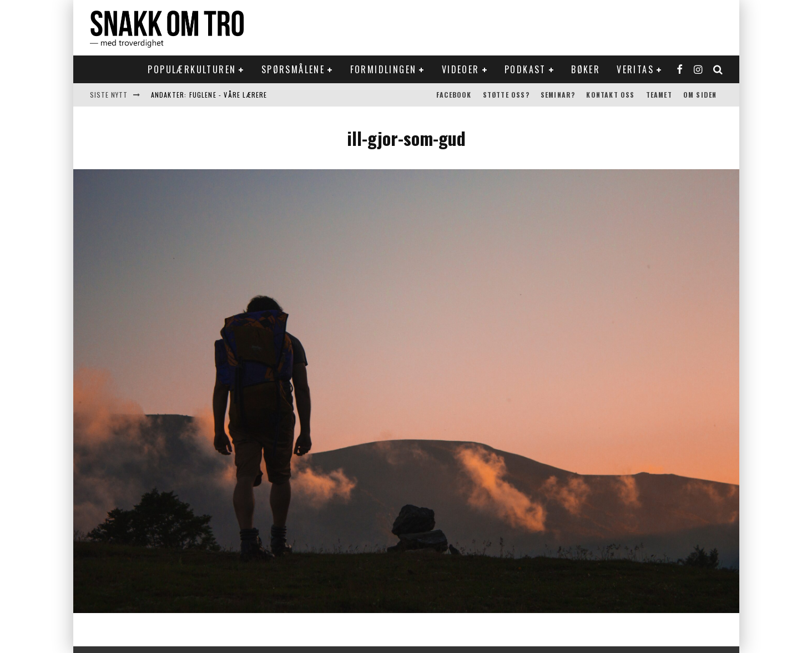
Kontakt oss (610, 95)
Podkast (525, 69)
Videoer (461, 69)
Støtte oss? (506, 95)
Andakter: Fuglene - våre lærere (209, 95)
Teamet (659, 95)
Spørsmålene (293, 69)
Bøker (586, 69)
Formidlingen (384, 69)
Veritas (635, 69)
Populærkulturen (192, 69)
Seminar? (558, 95)
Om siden (700, 95)
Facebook (454, 95)
